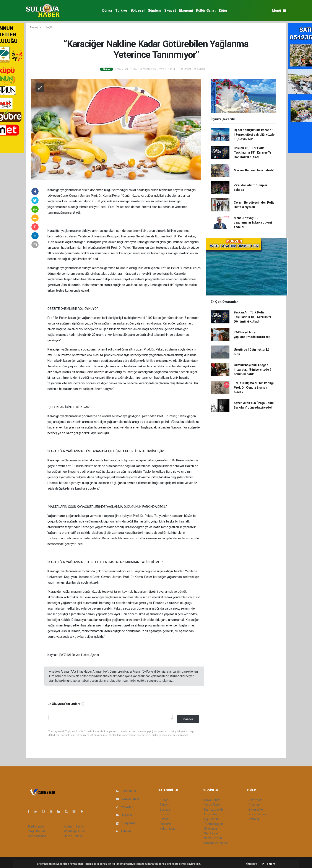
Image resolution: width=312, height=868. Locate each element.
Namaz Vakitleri (215, 810)
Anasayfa (36, 27)
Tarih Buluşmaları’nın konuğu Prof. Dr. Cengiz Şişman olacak (254, 388)
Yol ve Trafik (212, 805)
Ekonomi (186, 11)
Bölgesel (138, 11)
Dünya (107, 11)
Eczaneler (211, 814)
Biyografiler (256, 810)
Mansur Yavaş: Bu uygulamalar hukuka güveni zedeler (253, 222)
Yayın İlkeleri (36, 831)
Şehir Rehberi (213, 838)
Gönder (188, 719)
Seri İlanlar (211, 833)
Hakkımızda (36, 826)
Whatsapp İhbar (74, 831)
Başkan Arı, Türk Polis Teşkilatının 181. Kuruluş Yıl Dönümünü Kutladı (253, 153)
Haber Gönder (73, 836)
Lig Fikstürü (212, 819)
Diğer (224, 11)
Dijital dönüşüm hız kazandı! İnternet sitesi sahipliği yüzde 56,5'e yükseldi (254, 135)
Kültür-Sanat (206, 11)
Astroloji (254, 819)
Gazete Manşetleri (216, 843)
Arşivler (124, 815)
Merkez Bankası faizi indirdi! (254, 170)
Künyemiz (126, 823)
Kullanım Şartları (75, 826)
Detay (252, 864)
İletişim (123, 831)
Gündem (154, 11)
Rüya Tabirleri (258, 814)
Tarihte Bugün (214, 824)
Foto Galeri (127, 791)
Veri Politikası (37, 836)
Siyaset (170, 11)
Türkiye (121, 11)
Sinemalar (211, 829)
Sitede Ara (256, 800)
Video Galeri (127, 799)
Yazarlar (124, 807)
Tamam (268, 864)
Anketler (254, 805)
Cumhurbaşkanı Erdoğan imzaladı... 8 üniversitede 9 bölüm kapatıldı (253, 370)
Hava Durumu (213, 800)
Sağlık (49, 27)
